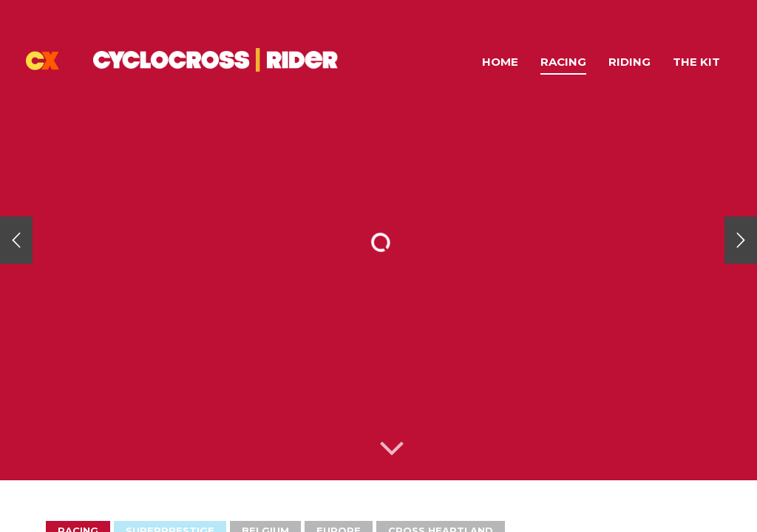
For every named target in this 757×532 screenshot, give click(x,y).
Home (500, 62)
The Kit (696, 62)
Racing (563, 62)
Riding (629, 62)
